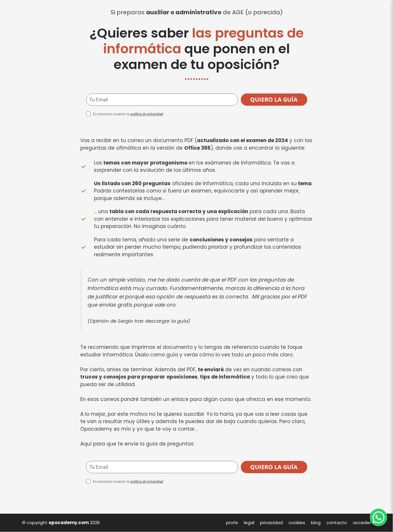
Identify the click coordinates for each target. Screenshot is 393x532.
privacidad (271, 523)
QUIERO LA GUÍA (274, 99)
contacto (337, 523)
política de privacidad (147, 114)
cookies (297, 523)
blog (316, 523)
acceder (362, 523)
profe (232, 523)
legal (249, 523)
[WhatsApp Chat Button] (378, 517)
